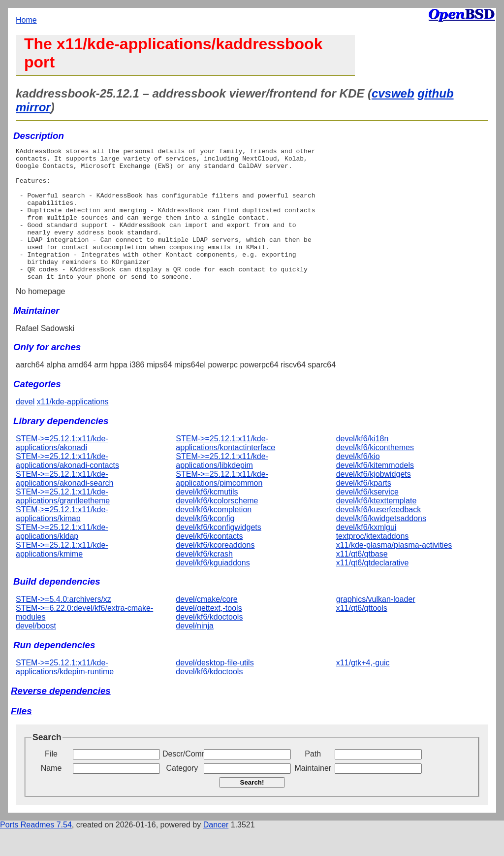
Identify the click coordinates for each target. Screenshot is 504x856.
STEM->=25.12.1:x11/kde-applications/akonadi (62, 470)
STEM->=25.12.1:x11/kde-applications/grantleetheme (63, 523)
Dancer (216, 851)
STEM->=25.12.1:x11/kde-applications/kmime (62, 576)
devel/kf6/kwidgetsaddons (381, 545)
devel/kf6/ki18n (362, 465)
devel (25, 428)
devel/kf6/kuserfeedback (379, 536)
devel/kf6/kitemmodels (375, 492)
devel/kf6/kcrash (204, 580)
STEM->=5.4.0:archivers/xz (63, 626)
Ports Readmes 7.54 (36, 851)
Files (21, 738)
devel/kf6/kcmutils (207, 518)
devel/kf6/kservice (367, 518)
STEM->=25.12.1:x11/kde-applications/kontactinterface (225, 470)
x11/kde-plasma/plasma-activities (394, 572)
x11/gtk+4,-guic (363, 689)
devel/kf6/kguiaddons (213, 589)
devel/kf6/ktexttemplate (377, 527)
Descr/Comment (182, 780)
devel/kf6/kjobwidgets (374, 501)
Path (313, 780)
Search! (252, 809)
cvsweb (393, 93)
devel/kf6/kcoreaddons (215, 572)
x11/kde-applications (73, 428)
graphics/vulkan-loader (376, 626)
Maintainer (313, 795)
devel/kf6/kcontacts (209, 563)
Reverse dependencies (61, 717)
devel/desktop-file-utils (215, 689)
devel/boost (36, 652)
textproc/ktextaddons (373, 563)
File (51, 780)
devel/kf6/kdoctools (209, 643)
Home (26, 20)
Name (51, 795)
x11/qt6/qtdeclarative (373, 589)
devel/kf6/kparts (364, 510)
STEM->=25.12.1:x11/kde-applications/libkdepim (222, 487)
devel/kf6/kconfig (205, 545)
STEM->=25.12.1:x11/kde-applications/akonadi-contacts (67, 487)
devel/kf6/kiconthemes (375, 474)
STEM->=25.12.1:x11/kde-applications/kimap (62, 541)
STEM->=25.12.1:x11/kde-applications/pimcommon (222, 505)
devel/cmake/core (206, 626)
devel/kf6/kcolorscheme (217, 527)
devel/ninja (195, 652)
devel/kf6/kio (358, 483)
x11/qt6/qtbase (362, 580)
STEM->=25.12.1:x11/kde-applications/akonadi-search (64, 505)
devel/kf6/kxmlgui (366, 554)
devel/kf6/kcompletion (214, 536)
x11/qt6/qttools (362, 635)
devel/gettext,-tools (209, 635)
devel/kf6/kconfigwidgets (218, 554)
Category (182, 795)
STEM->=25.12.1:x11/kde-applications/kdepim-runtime (65, 694)
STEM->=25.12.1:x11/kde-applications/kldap (62, 558)
